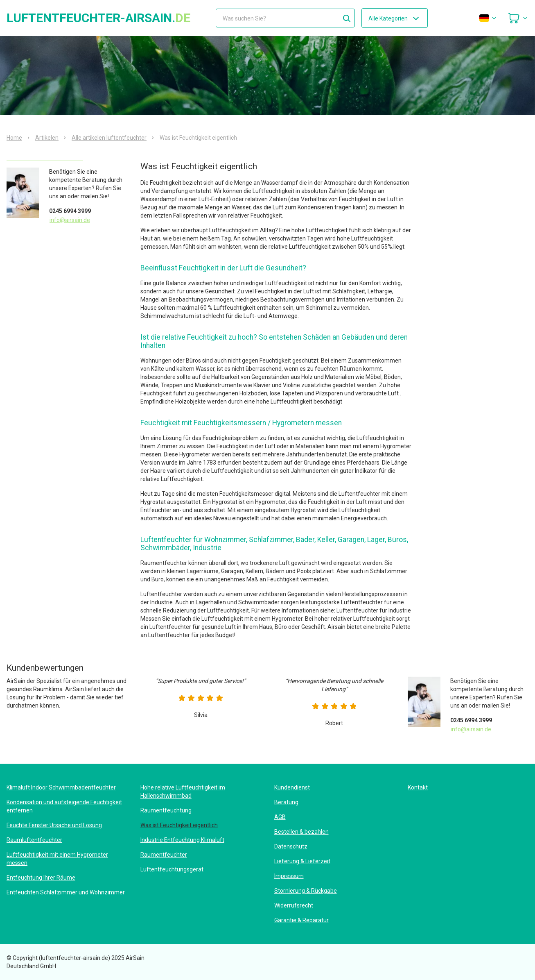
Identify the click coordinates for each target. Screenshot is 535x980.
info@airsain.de (70, 220)
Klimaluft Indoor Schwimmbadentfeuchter (61, 787)
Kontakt (418, 787)
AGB (280, 817)
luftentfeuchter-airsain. (98, 18)
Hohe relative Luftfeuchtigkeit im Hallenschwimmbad (183, 792)
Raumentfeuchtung (166, 810)
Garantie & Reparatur (301, 920)
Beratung (286, 802)
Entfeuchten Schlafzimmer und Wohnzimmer (66, 892)
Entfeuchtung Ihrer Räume (41, 878)
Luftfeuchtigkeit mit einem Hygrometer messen (57, 859)
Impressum (289, 876)
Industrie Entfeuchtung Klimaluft (182, 840)
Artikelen (47, 138)
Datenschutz (291, 846)
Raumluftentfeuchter (34, 840)
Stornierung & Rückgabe (306, 891)
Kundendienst (292, 787)
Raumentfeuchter (164, 855)
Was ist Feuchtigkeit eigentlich (179, 825)
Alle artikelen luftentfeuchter (109, 138)
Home (14, 138)
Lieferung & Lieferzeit (302, 861)
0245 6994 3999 (70, 211)
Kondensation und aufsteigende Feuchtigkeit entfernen (64, 806)
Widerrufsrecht (294, 905)
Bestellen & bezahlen (301, 832)
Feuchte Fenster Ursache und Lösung (54, 825)
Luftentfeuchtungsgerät (172, 869)
